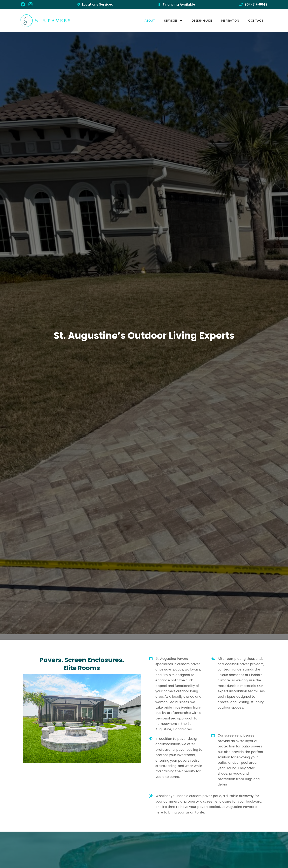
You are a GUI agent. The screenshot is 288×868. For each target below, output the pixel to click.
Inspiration (230, 20)
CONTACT (256, 20)
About (150, 20)
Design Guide (202, 20)
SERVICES (173, 21)
